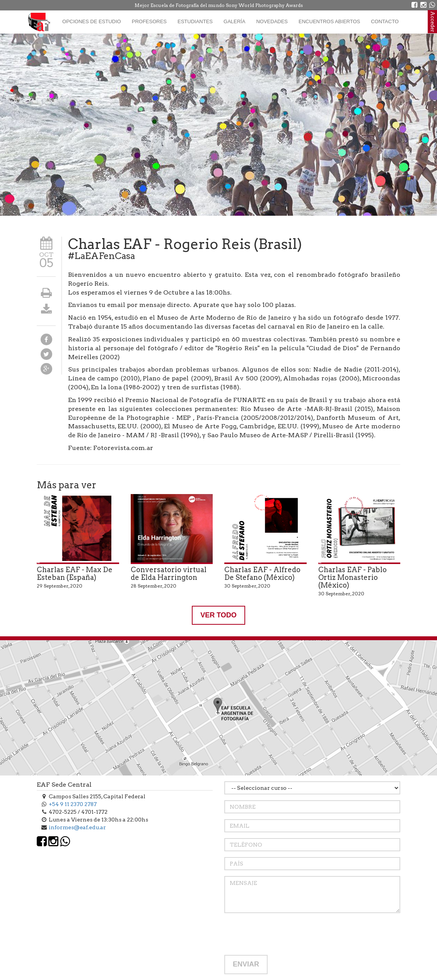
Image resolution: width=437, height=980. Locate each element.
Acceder (433, 22)
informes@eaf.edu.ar (77, 827)
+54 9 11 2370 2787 (73, 804)
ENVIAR (246, 964)
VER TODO (218, 615)
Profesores (149, 21)
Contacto (385, 21)
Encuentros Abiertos (329, 21)
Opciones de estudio (92, 21)
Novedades (272, 21)
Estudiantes (195, 21)
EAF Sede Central (64, 785)
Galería (234, 21)
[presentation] (283, 934)
